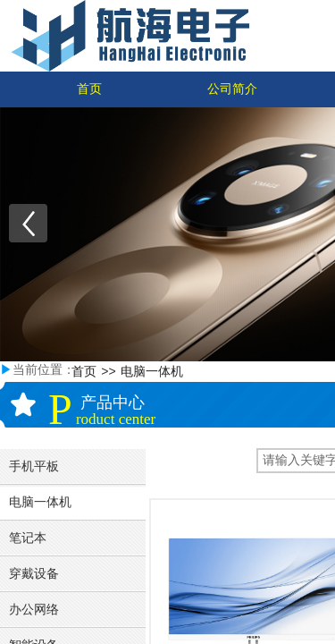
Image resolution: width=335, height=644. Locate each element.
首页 (89, 89)
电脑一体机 (152, 372)
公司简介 (232, 89)
